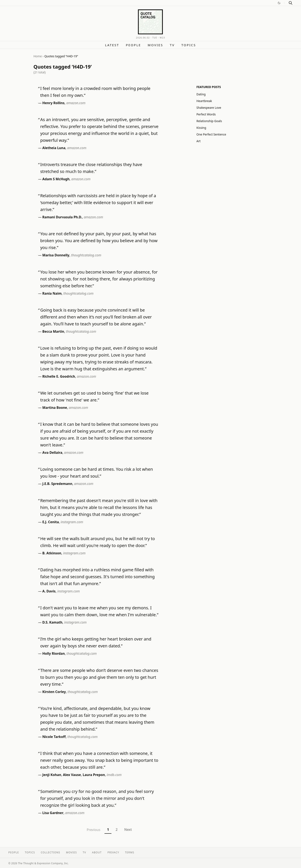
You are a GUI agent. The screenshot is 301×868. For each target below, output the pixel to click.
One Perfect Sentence (211, 134)
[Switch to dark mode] (279, 3)
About (97, 852)
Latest (112, 45)
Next (128, 830)
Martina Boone (55, 408)
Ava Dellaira (52, 453)
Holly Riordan (54, 653)
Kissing (201, 128)
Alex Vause (72, 775)
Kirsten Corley (54, 692)
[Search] (291, 3)
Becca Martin (53, 331)
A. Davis (49, 591)
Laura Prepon (94, 775)
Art (199, 141)
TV (172, 45)
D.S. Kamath (52, 622)
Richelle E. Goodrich (59, 376)
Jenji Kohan (52, 775)
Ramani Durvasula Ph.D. (62, 217)
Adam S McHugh (56, 179)
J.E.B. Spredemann (57, 484)
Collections (50, 852)
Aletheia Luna (54, 148)
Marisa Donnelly (56, 255)
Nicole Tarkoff (54, 737)
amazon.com (76, 103)
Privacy (113, 852)
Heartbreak (204, 101)
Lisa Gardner (53, 813)
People (133, 45)
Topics (189, 45)
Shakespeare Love (209, 108)
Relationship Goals (209, 121)
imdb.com (114, 775)
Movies (156, 45)
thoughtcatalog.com (86, 255)
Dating (201, 94)
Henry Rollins (54, 103)
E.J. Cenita (51, 522)
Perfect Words (206, 114)
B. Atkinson (52, 553)
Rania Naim (52, 293)
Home (38, 56)
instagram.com (72, 522)
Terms (130, 852)
